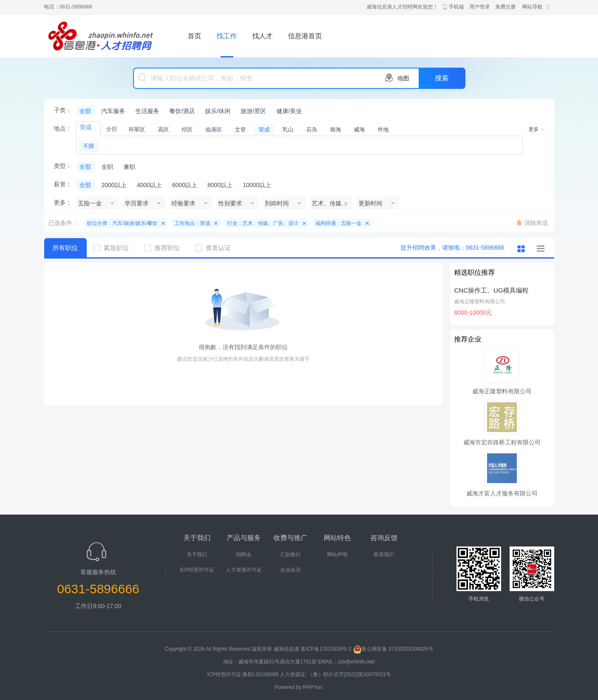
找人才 (263, 36)
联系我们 (384, 555)
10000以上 (257, 185)
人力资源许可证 (244, 570)
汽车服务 (113, 111)
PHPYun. (313, 687)
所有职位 (65, 248)
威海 (360, 129)
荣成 (264, 129)
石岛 (312, 129)
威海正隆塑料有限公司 (480, 302)
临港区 (214, 129)
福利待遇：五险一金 (339, 223)
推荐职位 (165, 248)
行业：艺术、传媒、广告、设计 (263, 223)
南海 (336, 129)
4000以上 (149, 185)
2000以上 (114, 185)
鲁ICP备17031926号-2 (326, 649)
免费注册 (506, 7)
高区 (164, 129)
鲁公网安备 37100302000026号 (393, 649)
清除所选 (536, 223)
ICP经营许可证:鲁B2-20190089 (243, 674)
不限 (89, 146)
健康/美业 (289, 111)
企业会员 (291, 570)
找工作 (227, 36)
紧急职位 (114, 248)
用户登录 (480, 7)
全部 (85, 111)
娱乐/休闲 (218, 111)
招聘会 (244, 555)
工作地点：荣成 (193, 223)
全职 (108, 167)
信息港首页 (305, 36)
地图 (403, 78)
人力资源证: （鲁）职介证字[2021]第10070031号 (335, 674)
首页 (195, 36)
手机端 (456, 7)
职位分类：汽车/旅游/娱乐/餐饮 (122, 223)
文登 (241, 129)
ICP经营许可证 (197, 570)
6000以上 (185, 185)
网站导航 (533, 7)
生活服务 (147, 111)
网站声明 (337, 555)
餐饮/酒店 (182, 111)
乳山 (288, 129)
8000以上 (220, 185)
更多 (534, 129)
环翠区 (137, 129)
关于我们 (197, 555)
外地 (383, 129)
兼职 (130, 167)
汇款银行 (291, 555)
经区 (187, 129)
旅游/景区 (253, 111)
